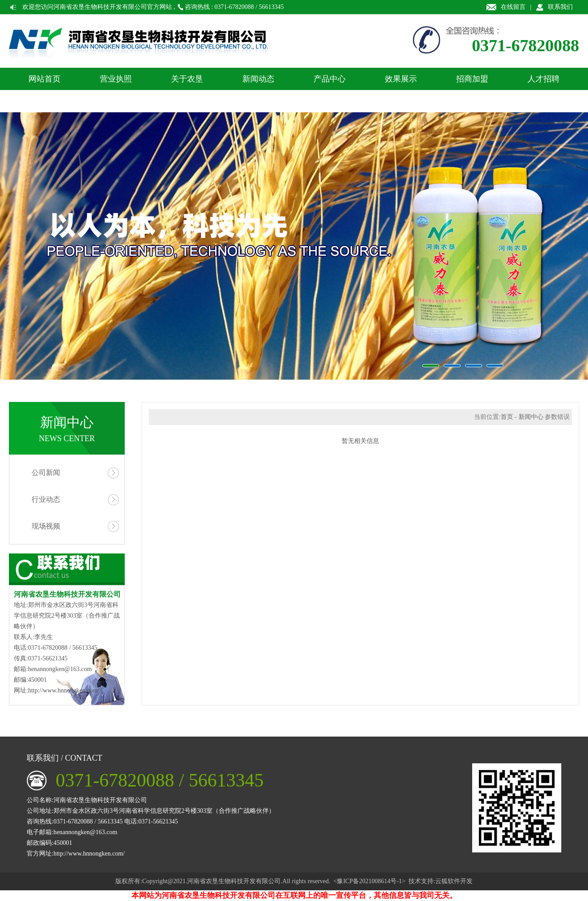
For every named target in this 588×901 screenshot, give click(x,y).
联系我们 (560, 7)
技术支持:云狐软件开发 (441, 881)
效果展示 (401, 79)
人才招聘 (543, 79)
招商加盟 (472, 79)
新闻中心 (531, 417)
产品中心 (330, 79)
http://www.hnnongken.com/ (64, 690)
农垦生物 (294, 246)
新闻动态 (258, 79)
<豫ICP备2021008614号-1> (370, 881)
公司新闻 (46, 473)
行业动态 (46, 499)
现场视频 (46, 526)
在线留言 (513, 7)
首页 (507, 417)
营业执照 (116, 79)
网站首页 (45, 79)
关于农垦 (187, 79)
